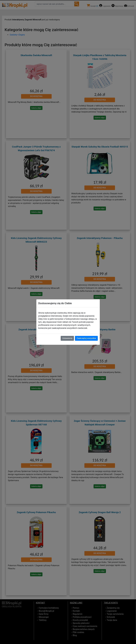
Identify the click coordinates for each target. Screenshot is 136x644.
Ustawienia (67, 338)
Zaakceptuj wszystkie (86, 338)
